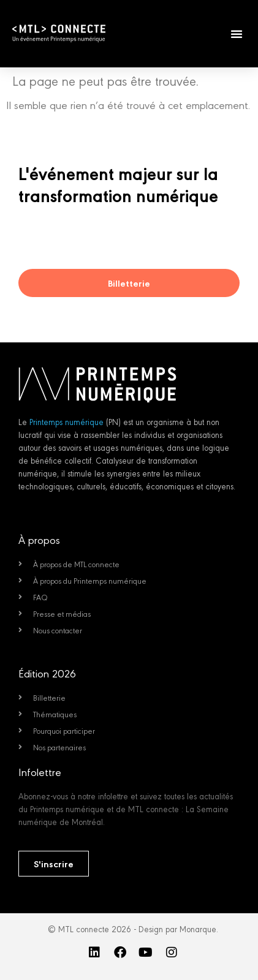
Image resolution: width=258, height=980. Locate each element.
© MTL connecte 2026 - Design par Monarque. (133, 929)
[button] (237, 34)
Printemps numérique (66, 421)
